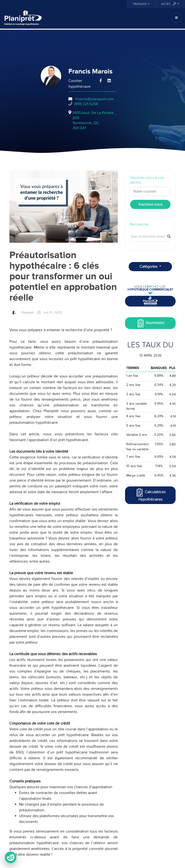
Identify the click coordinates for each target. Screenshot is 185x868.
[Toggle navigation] (176, 18)
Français (140, 4)
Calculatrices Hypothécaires (150, 495)
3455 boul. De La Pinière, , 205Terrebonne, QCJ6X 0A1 (94, 120)
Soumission (150, 323)
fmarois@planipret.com (94, 99)
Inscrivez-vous (150, 204)
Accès (169, 4)
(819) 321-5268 (86, 104)
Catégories (149, 267)
